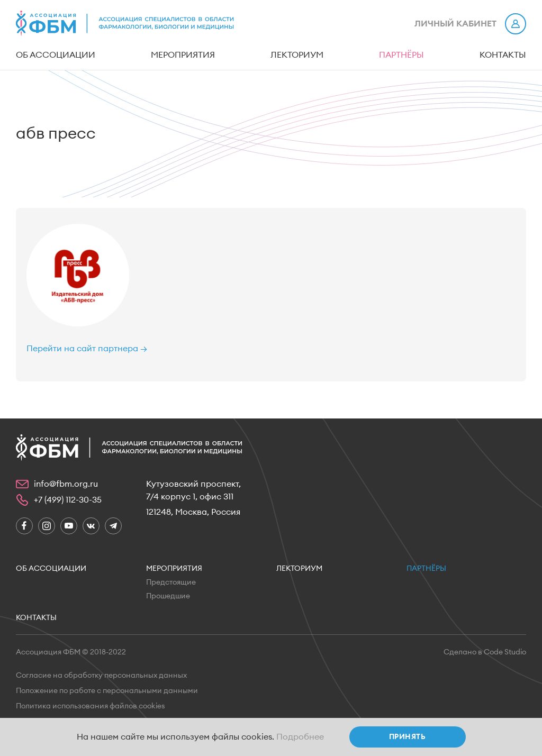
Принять (407, 737)
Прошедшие (168, 596)
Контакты (503, 55)
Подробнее (300, 737)
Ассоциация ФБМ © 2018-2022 (71, 652)
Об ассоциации (56, 55)
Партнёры (401, 55)
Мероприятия (183, 55)
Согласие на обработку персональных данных (101, 676)
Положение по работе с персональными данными (107, 691)
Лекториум (297, 55)
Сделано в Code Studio (485, 652)
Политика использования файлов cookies (91, 706)
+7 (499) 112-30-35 (68, 500)
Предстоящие (171, 582)
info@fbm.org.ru (66, 484)
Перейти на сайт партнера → (87, 349)
